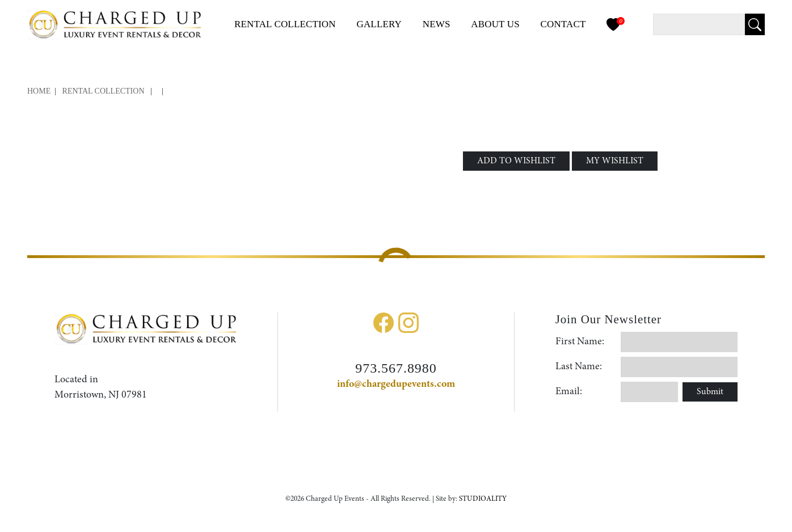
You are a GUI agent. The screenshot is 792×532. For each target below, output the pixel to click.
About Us (495, 24)
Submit (710, 392)
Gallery (379, 24)
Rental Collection (104, 91)
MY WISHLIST (615, 161)
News (437, 24)
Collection (285, 24)
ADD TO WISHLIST (516, 161)
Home (39, 91)
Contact (563, 24)
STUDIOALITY (483, 499)
